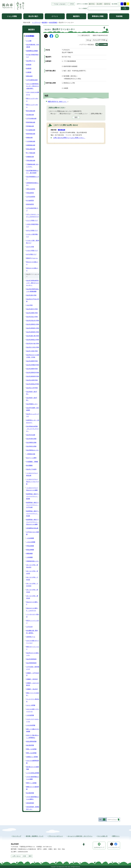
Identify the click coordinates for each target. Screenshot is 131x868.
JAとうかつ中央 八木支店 (32, 578)
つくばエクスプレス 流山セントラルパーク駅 (33, 482)
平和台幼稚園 (30, 546)
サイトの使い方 (102, 836)
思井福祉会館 (30, 126)
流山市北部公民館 (31, 439)
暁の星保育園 (30, 793)
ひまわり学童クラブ (32, 250)
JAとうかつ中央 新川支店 (32, 591)
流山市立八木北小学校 (33, 347)
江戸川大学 (29, 627)
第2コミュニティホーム (32, 100)
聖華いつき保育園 (31, 749)
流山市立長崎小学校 (32, 313)
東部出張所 (29, 76)
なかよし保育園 (31, 705)
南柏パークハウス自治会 (33, 694)
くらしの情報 (12, 16)
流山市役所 (15, 844)
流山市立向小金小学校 (33, 343)
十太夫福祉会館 (31, 141)
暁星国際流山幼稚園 (32, 51)
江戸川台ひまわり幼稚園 (33, 533)
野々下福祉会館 (31, 153)
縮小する (91, 4)
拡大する (107, 4)
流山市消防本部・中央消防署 (33, 46)
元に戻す (99, 4)
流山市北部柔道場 (31, 659)
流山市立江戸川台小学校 (33, 300)
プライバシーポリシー (56, 836)
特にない (54, 114)
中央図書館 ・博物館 (32, 462)
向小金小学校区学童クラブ (33, 56)
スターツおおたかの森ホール (33, 93)
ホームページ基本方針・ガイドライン (80, 836)
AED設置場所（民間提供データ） (33, 808)
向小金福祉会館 (31, 130)
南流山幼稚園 (30, 550)
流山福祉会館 (30, 115)
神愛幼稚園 (29, 553)
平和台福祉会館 (31, 160)
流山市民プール (31, 61)
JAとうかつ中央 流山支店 (32, 572)
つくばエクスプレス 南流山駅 (32, 474)
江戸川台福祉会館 (31, 118)
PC (100, 820)
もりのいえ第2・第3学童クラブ (33, 242)
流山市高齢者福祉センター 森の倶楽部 (33, 172)
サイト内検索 (83, 8)
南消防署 (29, 68)
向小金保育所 (30, 200)
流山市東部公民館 (31, 442)
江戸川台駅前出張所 (32, 80)
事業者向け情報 (98, 16)
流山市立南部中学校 (32, 369)
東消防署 (29, 65)
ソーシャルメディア (114, 847)
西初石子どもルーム (32, 258)
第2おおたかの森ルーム (32, 269)
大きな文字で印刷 (99, 40)
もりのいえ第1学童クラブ (32, 235)
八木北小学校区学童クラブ (33, 225)
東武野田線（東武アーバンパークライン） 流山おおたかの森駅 (33, 522)
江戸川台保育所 (31, 197)
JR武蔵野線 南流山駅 (32, 528)
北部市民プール (31, 637)
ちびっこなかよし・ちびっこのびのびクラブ (33, 215)
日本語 (72, 4)
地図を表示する (58, 102)
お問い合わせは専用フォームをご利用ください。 (69, 138)
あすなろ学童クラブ (32, 230)
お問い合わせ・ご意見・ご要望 (22, 856)
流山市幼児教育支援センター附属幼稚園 (33, 290)
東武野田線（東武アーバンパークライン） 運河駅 (33, 496)
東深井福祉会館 (31, 134)
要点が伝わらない (65, 114)
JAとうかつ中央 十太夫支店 (32, 585)
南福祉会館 (29, 137)
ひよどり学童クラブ (32, 220)
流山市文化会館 (31, 435)
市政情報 (119, 16)
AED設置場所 (30, 803)
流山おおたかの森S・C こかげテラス (32, 609)
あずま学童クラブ (31, 254)
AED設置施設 (53, 22)
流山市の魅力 (33, 16)
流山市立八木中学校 (32, 388)
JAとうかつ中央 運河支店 (32, 597)
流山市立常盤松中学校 (33, 365)
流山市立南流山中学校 (33, 384)
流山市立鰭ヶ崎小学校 (33, 336)
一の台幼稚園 (30, 538)
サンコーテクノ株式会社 (33, 700)
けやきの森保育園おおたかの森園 (33, 778)
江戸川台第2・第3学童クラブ (33, 668)
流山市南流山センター (33, 450)
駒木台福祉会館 (31, 111)
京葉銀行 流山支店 (32, 689)
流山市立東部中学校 (32, 361)
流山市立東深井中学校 (33, 376)
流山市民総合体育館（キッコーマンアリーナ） (33, 429)
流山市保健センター (32, 404)
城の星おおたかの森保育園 (33, 768)
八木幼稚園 (29, 557)
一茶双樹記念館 (31, 454)
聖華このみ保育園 (31, 753)
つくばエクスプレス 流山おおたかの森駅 (32, 489)
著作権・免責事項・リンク (35, 836)
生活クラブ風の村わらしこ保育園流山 (33, 736)
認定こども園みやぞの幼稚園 (33, 730)
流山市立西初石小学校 (33, 324)
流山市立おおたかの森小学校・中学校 (33, 356)
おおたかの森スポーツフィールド (33, 642)
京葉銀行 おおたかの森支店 (33, 684)
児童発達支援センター (33, 561)
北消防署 (29, 72)
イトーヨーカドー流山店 (33, 616)
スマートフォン (112, 820)
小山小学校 (29, 305)
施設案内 (76, 16)
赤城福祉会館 (30, 157)
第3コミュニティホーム (32, 106)
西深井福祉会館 (31, 122)
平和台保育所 (30, 193)
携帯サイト (116, 836)
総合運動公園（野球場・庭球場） (32, 632)
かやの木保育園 (31, 725)
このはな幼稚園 (31, 542)
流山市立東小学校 (31, 295)
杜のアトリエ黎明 (31, 458)
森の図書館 (29, 465)
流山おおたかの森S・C (32, 603)
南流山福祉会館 (31, 149)
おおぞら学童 (30, 247)
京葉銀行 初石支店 (32, 679)
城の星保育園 (30, 745)
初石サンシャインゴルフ (33, 622)
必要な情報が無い (97, 114)
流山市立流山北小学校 (33, 320)
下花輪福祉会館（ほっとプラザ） (33, 165)
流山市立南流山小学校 (33, 340)
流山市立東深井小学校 (33, 332)
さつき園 (29, 41)
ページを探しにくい (81, 114)
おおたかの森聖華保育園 (33, 762)
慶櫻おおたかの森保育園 (33, 788)
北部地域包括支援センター (33, 184)
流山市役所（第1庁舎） (32, 393)
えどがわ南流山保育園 (33, 773)
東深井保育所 (30, 204)
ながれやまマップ (99, 847)
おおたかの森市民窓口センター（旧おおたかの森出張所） (33, 86)
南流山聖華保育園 (31, 741)
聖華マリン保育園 (31, 783)
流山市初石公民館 (31, 446)
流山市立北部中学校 (32, 380)
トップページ (36, 22)
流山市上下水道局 (31, 469)
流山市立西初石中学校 (33, 372)
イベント (55, 16)
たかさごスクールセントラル (33, 720)
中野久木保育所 (31, 189)
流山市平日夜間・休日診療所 (33, 409)
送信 (76, 117)
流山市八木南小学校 (32, 351)
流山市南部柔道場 (31, 663)
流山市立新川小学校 (32, 309)
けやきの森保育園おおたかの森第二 (33, 798)
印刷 (88, 40)
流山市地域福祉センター (33, 178)
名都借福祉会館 (31, 145)
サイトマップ (17, 836)
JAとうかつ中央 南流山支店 (32, 566)
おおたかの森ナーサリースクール (33, 710)
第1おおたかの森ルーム (32, 263)
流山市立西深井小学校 (33, 328)
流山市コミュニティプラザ (33, 415)
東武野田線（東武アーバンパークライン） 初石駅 (33, 513)
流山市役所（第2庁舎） (32, 399)
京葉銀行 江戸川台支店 (33, 674)
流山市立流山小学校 (32, 317)
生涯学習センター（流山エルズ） (33, 421)
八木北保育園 (30, 715)
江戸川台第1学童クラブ (32, 209)
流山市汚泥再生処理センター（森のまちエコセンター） (33, 283)
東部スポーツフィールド (33, 648)
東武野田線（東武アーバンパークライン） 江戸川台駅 (33, 505)
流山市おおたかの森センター (33, 654)
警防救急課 (61, 130)
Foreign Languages (60, 4)
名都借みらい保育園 (32, 757)
